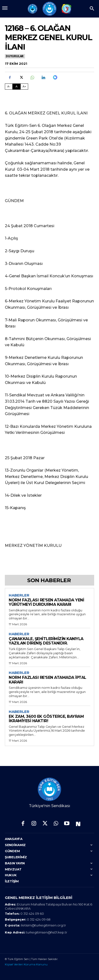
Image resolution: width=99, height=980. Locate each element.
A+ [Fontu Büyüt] (24, 86)
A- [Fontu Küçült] (9, 86)
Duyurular (15, 56)
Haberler (19, 595)
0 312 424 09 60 (32, 914)
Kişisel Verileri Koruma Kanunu (26, 964)
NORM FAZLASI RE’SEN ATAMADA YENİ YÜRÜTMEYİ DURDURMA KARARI (46, 602)
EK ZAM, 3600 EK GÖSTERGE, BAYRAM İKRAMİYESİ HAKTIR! (46, 719)
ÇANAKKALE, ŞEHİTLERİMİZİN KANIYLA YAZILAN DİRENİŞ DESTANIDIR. (46, 641)
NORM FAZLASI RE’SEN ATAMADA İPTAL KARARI (48, 680)
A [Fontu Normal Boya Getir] (16, 86)
